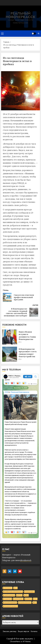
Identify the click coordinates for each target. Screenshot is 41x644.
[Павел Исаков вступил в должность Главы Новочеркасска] (10, 337)
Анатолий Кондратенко (10, 602)
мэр (35, 599)
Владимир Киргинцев (25, 602)
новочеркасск (8, 588)
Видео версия (24, 631)
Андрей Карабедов (9, 595)
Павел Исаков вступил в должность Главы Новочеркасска (27, 336)
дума (26, 595)
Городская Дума (29, 592)
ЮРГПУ (19, 595)
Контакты (34, 631)
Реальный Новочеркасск (20, 15)
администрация (18, 599)
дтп (16, 588)
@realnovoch (26, 560)
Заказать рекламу (9, 631)
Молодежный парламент (10, 606)
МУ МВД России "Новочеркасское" (13, 592)
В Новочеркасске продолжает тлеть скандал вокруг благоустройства (28, 353)
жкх (35, 602)
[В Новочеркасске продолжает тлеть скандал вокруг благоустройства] (10, 354)
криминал (28, 599)
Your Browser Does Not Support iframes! (20, 456)
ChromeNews (15, 642)
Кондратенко (7, 599)
